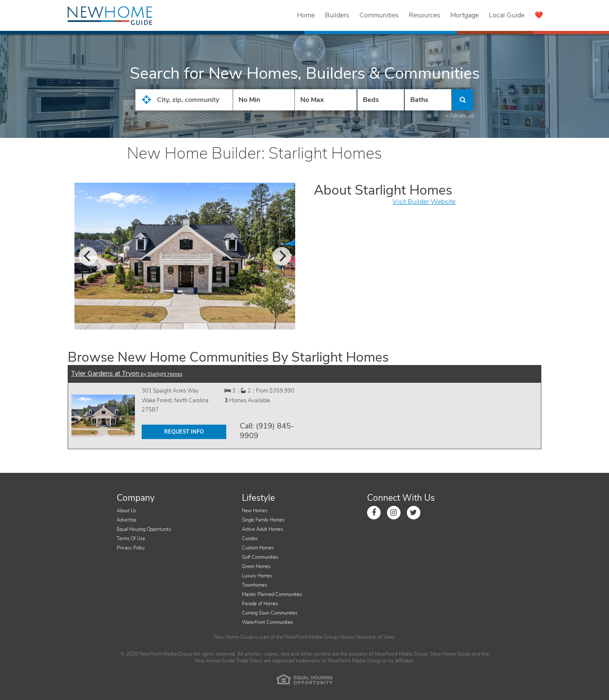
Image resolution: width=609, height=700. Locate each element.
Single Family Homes (263, 520)
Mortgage (465, 15)
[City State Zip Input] (184, 100)
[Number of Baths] (428, 100)
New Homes (255, 511)
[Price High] (325, 100)
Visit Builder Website (424, 202)
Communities (379, 15)
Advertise (127, 520)
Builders (337, 15)
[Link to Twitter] (414, 513)
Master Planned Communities (272, 594)
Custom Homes (258, 548)
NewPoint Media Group (311, 637)
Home (306, 15)
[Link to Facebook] (374, 513)
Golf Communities (260, 557)
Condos (250, 539)
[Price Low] (264, 100)
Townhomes (254, 585)
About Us (126, 511)
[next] (282, 256)
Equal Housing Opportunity (144, 529)
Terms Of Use (131, 539)
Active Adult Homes (262, 529)
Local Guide (507, 15)
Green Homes (256, 567)
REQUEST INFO (184, 432)
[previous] (88, 256)
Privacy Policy (131, 548)
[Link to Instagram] (394, 513)
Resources (425, 15)
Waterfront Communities (267, 622)
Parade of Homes (260, 604)
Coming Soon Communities (270, 613)
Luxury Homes (257, 576)
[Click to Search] (463, 100)
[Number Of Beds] (381, 100)
